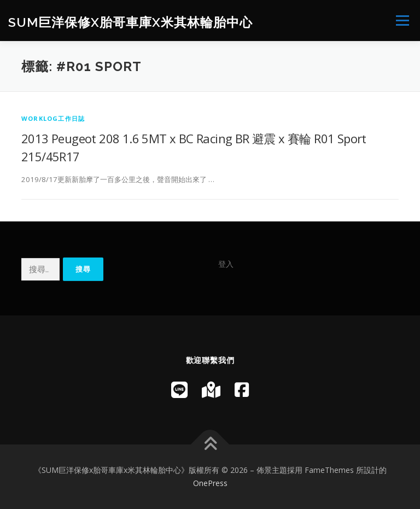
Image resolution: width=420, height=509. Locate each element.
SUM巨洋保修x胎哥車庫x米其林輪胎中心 (130, 22)
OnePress (210, 483)
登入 (226, 264)
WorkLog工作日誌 (53, 118)
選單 (401, 20)
